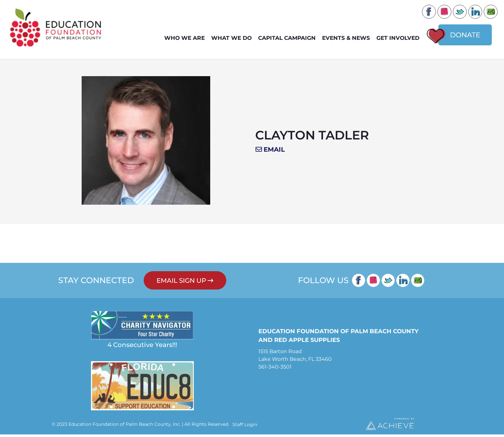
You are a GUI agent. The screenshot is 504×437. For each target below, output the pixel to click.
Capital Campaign (288, 38)
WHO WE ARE (186, 38)
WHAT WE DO (233, 38)
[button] (270, 152)
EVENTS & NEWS (348, 38)
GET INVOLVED (400, 38)
